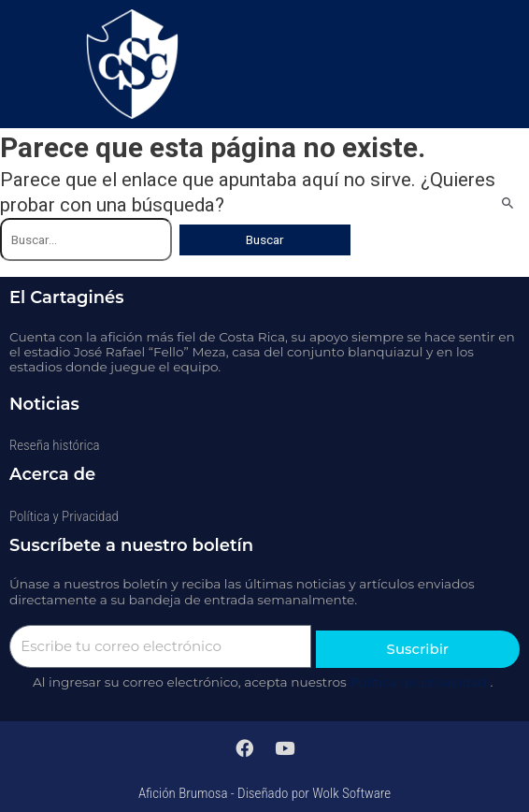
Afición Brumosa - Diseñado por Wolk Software (264, 793)
